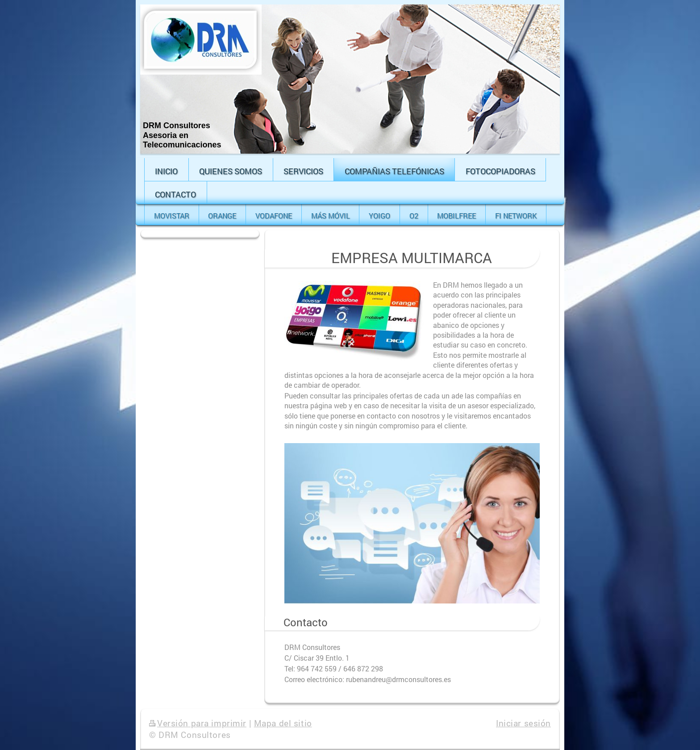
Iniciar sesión (523, 723)
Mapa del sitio (283, 723)
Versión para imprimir (198, 723)
